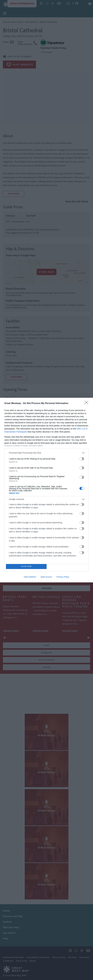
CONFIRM (26, 566)
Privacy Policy (63, 577)
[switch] (82, 459)
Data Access (46, 577)
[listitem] (46, 453)
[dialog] (46, 490)
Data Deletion (30, 577)
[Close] (87, 403)
